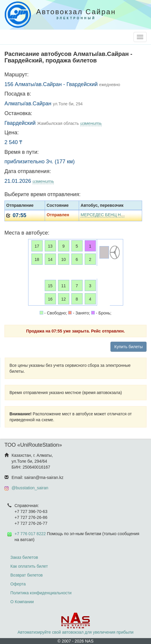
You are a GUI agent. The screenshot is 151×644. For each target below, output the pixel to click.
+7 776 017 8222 (30, 534)
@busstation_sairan (30, 488)
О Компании (22, 602)
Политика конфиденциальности (41, 593)
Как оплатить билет (29, 566)
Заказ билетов (24, 557)
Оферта (18, 584)
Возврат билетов (26, 575)
